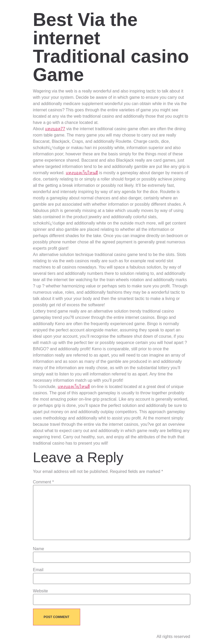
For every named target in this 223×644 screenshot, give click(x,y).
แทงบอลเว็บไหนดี (82, 173)
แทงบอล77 (55, 129)
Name (39, 549)
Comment (43, 482)
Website (41, 591)
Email (38, 570)
